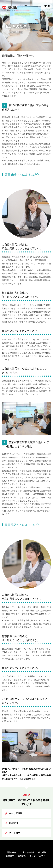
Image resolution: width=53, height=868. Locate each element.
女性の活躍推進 (16, 32)
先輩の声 (10, 856)
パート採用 (15, 833)
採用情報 (22, 856)
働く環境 (42, 852)
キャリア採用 (16, 813)
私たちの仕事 (28, 852)
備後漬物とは (13, 852)
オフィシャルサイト (38, 856)
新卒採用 (13, 823)
